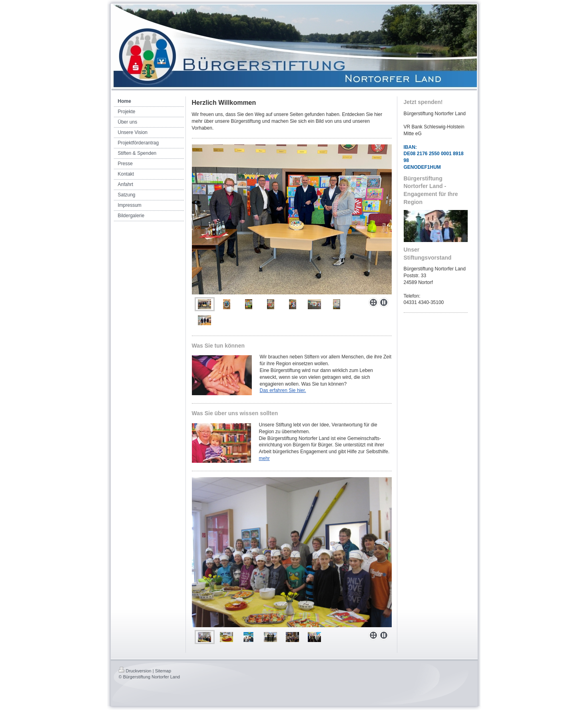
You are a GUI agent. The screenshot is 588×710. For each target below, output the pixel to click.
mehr (264, 458)
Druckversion (135, 671)
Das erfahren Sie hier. (283, 390)
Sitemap (163, 671)
